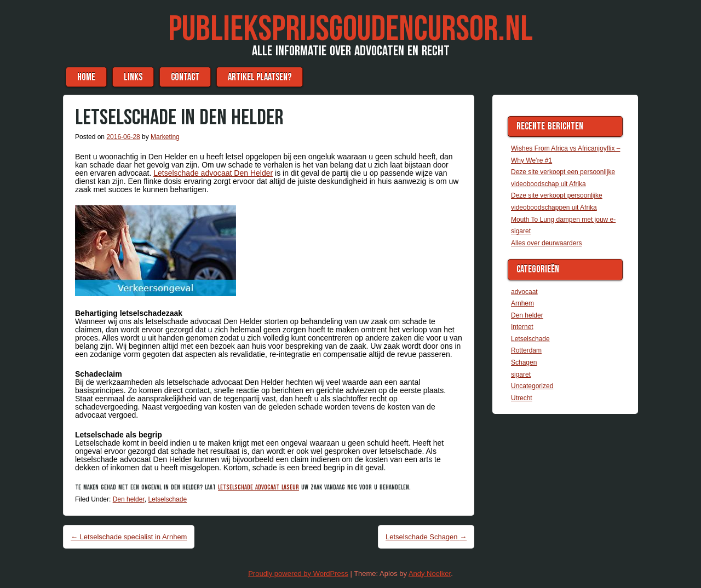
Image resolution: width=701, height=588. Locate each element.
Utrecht (522, 398)
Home (86, 77)
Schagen (524, 362)
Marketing (165, 137)
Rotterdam (526, 350)
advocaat (524, 292)
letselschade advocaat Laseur (258, 488)
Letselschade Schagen (426, 537)
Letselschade (167, 499)
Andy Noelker (430, 573)
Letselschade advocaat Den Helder (213, 173)
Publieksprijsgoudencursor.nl (350, 29)
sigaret (521, 374)
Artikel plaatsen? (260, 77)
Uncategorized (532, 386)
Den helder (129, 499)
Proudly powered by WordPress (298, 573)
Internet (522, 327)
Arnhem (522, 303)
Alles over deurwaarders (546, 243)
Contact (185, 77)
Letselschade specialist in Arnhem (129, 537)
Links (133, 77)
